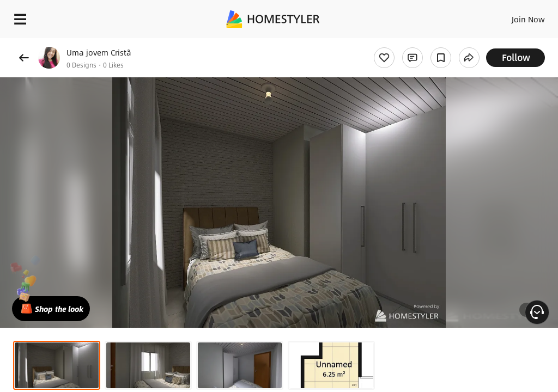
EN (514, 16)
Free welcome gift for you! (418, 44)
